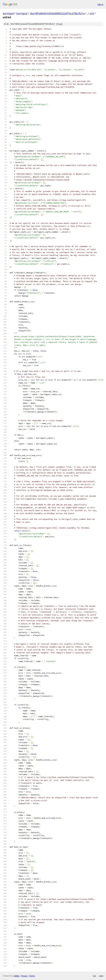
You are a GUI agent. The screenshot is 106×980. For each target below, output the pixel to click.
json (101, 976)
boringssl (8, 13)
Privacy (24, 976)
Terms (32, 976)
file (59, 24)
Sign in (100, 4)
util (92, 13)
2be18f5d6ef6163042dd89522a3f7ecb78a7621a (57, 13)
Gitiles (17, 976)
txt (94, 976)
